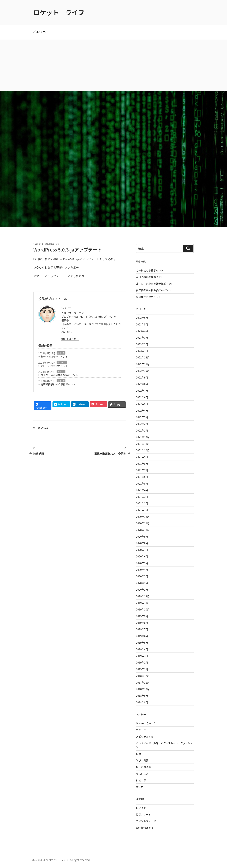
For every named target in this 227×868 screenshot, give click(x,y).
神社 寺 (61, 353)
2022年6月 (142, 397)
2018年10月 (143, 689)
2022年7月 (142, 391)
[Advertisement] (113, 64)
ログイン (141, 808)
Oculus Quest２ (146, 723)
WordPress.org (144, 828)
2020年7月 (142, 550)
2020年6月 (142, 556)
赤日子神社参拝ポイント (54, 366)
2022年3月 (142, 417)
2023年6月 (142, 318)
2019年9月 (142, 616)
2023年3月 (142, 338)
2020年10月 (143, 530)
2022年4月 (142, 411)
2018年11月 (143, 682)
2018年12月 (143, 676)
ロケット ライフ (59, 12)
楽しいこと (62, 362)
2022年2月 (142, 424)
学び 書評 (142, 760)
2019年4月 (142, 649)
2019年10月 (143, 609)
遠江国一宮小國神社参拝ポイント (59, 375)
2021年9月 (142, 457)
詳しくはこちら (70, 339)
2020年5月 (142, 563)
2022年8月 (142, 384)
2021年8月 (142, 464)
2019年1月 (142, 669)
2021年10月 (143, 450)
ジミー (58, 244)
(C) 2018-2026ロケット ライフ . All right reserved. (61, 860)
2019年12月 (143, 596)
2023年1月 (142, 351)
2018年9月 (142, 696)
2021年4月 (142, 490)
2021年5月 (142, 483)
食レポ (140, 787)
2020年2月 (142, 583)
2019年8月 (142, 623)
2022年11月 (143, 364)
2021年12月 (143, 437)
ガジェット (142, 730)
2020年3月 (142, 576)
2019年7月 (142, 629)
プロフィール (40, 31)
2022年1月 (142, 430)
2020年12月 (143, 517)
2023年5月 (142, 324)
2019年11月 (143, 603)
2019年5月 (142, 643)
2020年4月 (142, 570)
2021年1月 (142, 510)
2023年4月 (142, 331)
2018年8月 (142, 702)
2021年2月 (142, 503)
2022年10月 (143, 371)
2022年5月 (142, 404)
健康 (139, 754)
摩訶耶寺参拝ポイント (148, 297)
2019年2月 (142, 662)
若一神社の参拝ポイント (54, 356)
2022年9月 (142, 377)
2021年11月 (143, 444)
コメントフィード (146, 821)
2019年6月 (142, 636)
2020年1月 (142, 590)
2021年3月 (142, 497)
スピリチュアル (145, 736)
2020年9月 (142, 537)
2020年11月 (143, 523)
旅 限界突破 (143, 767)
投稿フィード (143, 814)
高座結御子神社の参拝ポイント (58, 384)
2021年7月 (142, 470)
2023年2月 (142, 344)
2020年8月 (142, 543)
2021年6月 (142, 477)
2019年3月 (142, 656)
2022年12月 (143, 357)
